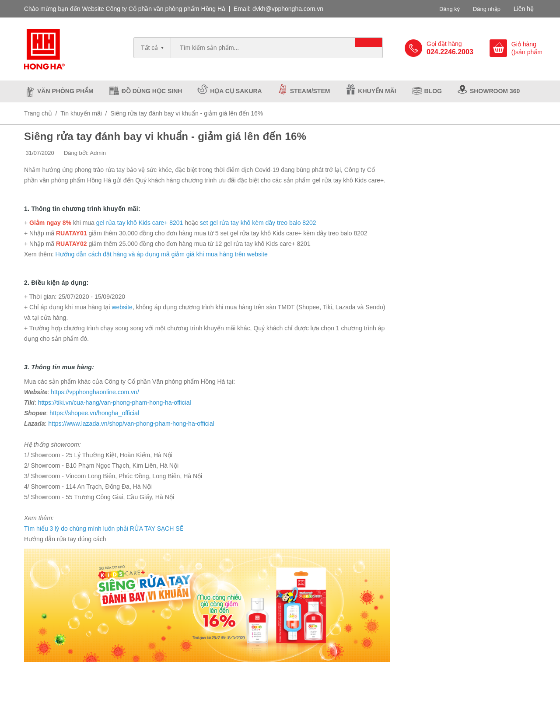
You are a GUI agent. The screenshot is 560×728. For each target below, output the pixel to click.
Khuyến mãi (377, 91)
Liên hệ (524, 9)
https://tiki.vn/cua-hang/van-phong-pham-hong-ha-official (115, 402)
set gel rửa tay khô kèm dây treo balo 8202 (258, 223)
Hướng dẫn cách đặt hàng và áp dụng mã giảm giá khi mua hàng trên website (162, 254)
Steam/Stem (310, 91)
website (122, 307)
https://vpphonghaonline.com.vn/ (95, 392)
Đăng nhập (485, 9)
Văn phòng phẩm (65, 91)
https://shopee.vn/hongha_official (94, 413)
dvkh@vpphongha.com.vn (288, 9)
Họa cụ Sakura (236, 91)
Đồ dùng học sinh (152, 91)
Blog (433, 91)
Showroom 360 (495, 91)
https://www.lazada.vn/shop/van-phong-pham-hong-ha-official (131, 423)
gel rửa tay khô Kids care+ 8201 (140, 223)
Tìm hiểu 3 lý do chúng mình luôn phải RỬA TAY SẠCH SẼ (104, 528)
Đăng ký (446, 9)
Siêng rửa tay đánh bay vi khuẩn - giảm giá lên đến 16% (165, 136)
